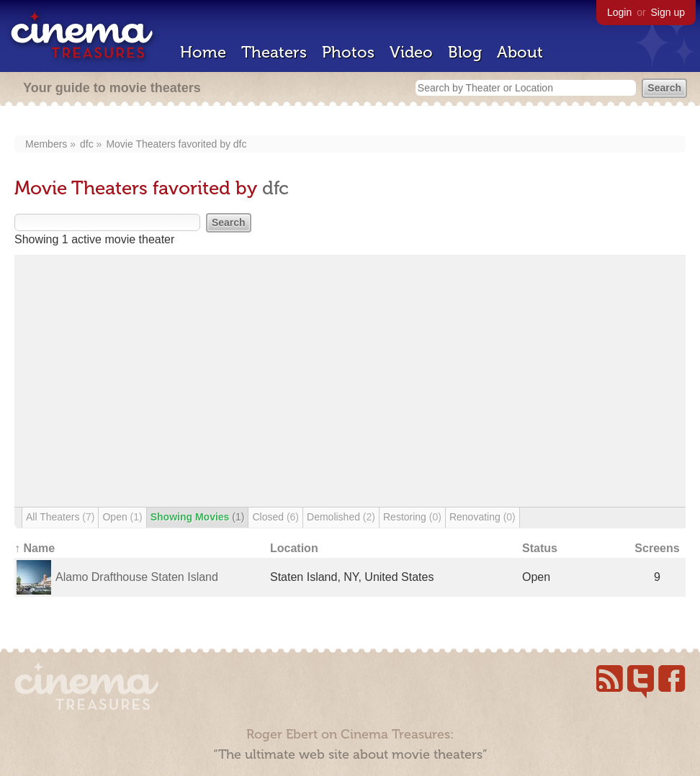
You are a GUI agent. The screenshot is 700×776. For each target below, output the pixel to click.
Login (619, 12)
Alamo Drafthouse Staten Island (137, 577)
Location (294, 548)
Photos (348, 52)
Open (122, 517)
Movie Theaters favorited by (169, 144)
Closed (275, 517)
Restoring (412, 517)
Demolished (341, 517)
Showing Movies (198, 517)
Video (411, 52)
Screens (657, 548)
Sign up (668, 12)
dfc (87, 144)
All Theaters (60, 517)
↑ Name (35, 548)
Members (46, 144)
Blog (465, 52)
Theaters (274, 52)
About (520, 52)
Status (540, 548)
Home (203, 52)
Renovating (483, 517)
